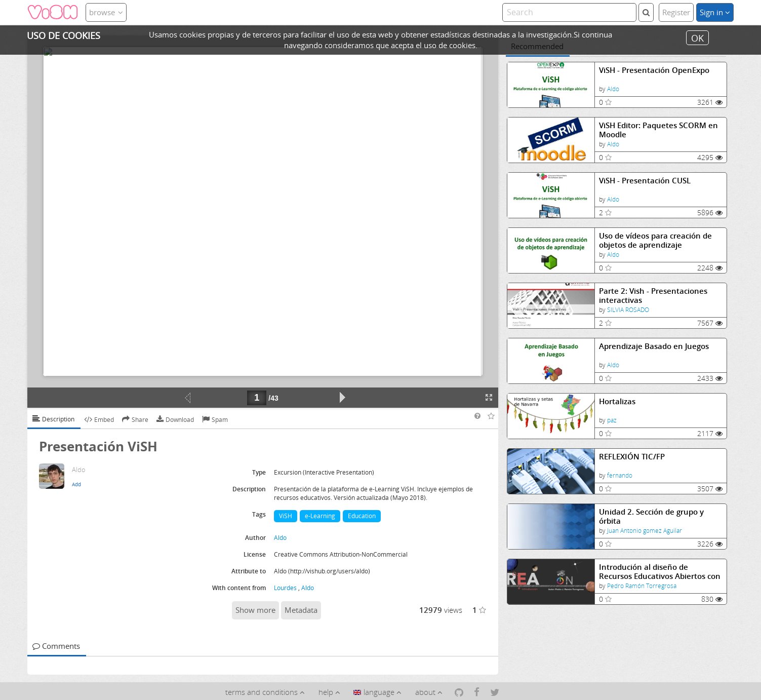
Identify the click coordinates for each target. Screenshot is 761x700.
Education (362, 516)
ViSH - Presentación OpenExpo (654, 70)
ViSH (286, 516)
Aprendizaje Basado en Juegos (654, 346)
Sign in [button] (715, 12)
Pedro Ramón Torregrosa (642, 586)
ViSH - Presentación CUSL (645, 181)
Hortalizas (617, 401)
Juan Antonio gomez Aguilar (645, 531)
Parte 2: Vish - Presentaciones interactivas (653, 296)
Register (676, 12)
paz (612, 420)
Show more (255, 610)
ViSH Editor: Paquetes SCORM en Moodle (658, 130)
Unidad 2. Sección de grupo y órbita (651, 516)
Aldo (613, 89)
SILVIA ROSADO (628, 310)
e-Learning (320, 516)
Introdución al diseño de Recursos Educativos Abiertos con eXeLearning (660, 572)
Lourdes (285, 588)
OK (697, 37)
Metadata (301, 610)
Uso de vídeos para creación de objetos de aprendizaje (655, 240)
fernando (620, 475)
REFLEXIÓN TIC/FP (632, 457)
